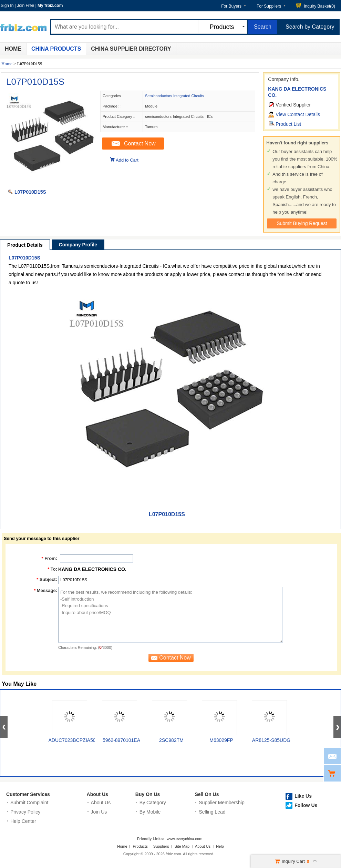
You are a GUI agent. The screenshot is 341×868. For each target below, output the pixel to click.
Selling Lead (212, 812)
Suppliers (161, 846)
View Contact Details (298, 114)
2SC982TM (171, 740)
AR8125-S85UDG (271, 740)
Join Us (99, 812)
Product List (288, 124)
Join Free (25, 6)
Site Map (182, 846)
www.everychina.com (184, 839)
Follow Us (306, 805)
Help (220, 846)
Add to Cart (127, 160)
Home (13, 49)
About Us (97, 794)
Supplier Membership (221, 803)
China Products (56, 49)
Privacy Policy (25, 812)
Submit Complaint (29, 803)
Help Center (23, 821)
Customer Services (28, 794)
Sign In (7, 6)
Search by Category (310, 27)
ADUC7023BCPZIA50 (72, 740)
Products (140, 846)
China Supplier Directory (131, 49)
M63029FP (221, 740)
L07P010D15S (35, 82)
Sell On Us (207, 794)
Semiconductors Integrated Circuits (174, 96)
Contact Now (140, 144)
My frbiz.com (50, 6)
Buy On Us (148, 794)
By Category (153, 803)
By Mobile (150, 812)
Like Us (303, 796)
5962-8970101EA (121, 740)
